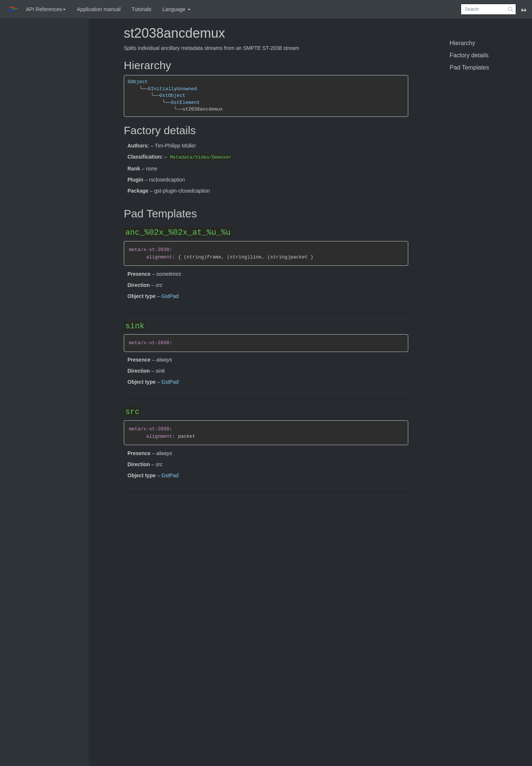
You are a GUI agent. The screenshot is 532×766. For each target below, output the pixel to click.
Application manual (99, 9)
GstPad (170, 296)
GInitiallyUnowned (172, 89)
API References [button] (46, 9)
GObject (138, 82)
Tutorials (141, 9)
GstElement (185, 103)
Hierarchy (462, 43)
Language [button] (177, 9)
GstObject (172, 96)
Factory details (469, 55)
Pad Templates (469, 67)
